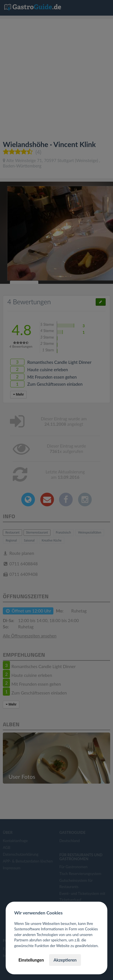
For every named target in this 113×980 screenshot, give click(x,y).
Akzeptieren (65, 960)
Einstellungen (31, 960)
